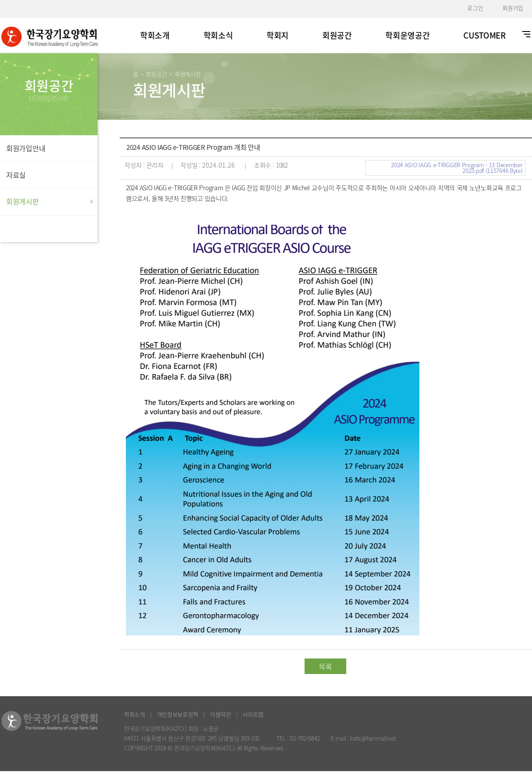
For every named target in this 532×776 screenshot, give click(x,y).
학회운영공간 (407, 35)
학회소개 (155, 35)
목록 (325, 666)
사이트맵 (253, 714)
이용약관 (221, 714)
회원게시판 (23, 201)
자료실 (16, 175)
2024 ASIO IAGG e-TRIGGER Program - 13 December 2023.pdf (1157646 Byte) (457, 168)
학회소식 (218, 35)
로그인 (475, 8)
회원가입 (513, 8)
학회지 (278, 35)
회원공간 (337, 35)
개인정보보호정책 (178, 714)
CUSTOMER (485, 35)
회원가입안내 (26, 148)
